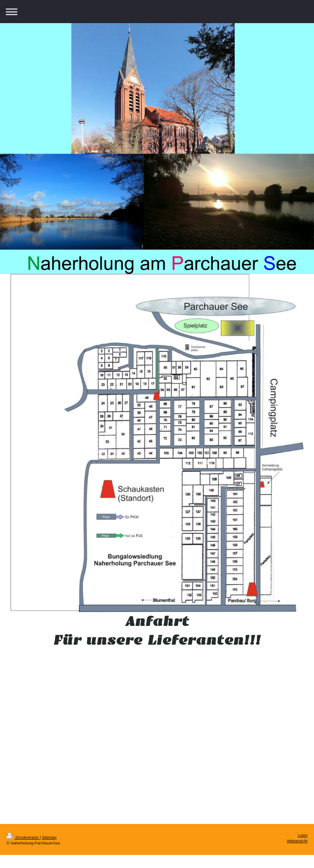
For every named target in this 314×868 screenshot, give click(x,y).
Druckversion (23, 837)
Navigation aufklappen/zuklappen (157, 12)
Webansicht (297, 841)
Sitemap (49, 837)
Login (303, 835)
